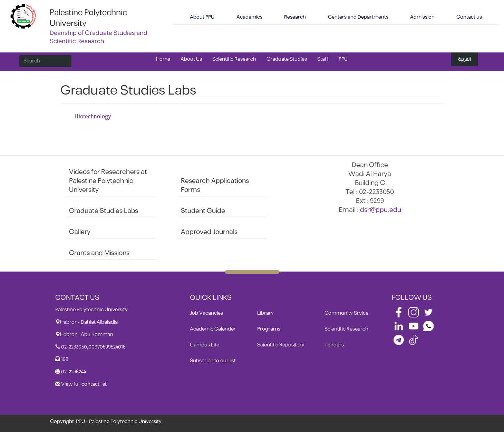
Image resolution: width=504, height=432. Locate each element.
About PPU (202, 17)
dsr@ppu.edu (381, 210)
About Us (191, 59)
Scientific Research (234, 59)
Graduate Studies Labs (104, 211)
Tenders (334, 345)
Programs (269, 329)
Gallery (80, 232)
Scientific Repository (281, 345)
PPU (343, 59)
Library (265, 313)
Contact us (469, 17)
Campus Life (205, 345)
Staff (323, 59)
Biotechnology (93, 116)
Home (163, 59)
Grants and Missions (99, 253)
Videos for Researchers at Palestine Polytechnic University (108, 181)
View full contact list (84, 384)
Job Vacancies (206, 313)
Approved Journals (209, 232)
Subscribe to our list (213, 361)
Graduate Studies (287, 59)
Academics (249, 17)
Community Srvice (346, 313)
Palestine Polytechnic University (88, 18)
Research (295, 17)
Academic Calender (213, 329)
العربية (464, 59)
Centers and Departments (358, 17)
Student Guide (203, 211)
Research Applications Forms (215, 185)
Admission (422, 17)
